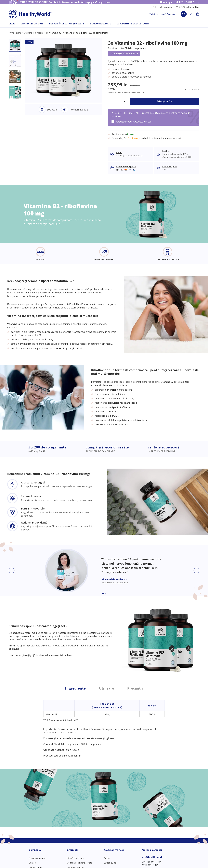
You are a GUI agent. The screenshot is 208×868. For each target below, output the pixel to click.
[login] (191, 14)
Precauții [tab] (135, 688)
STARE (12, 24)
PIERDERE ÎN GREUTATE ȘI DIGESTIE (67, 24)
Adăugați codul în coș (181, 2)
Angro (107, 858)
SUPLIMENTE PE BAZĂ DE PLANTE (133, 24)
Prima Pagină (15, 33)
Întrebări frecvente (162, 7)
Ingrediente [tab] (75, 688)
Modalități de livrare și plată (79, 863)
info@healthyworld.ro (188, 7)
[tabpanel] (104, 725)
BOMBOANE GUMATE (101, 24)
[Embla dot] (103, 593)
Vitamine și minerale (33, 33)
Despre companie (37, 858)
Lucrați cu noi (110, 863)
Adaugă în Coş (165, 101)
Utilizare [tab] (106, 688)
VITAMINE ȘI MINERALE (32, 24)
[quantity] (118, 102)
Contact (33, 863)
